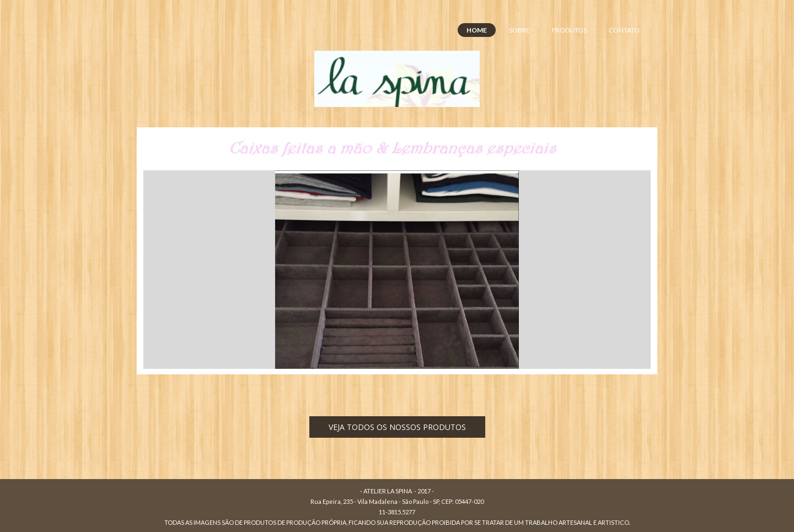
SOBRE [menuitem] (519, 30)
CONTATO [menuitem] (624, 30)
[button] (397, 427)
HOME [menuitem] (477, 30)
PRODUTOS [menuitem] (569, 30)
